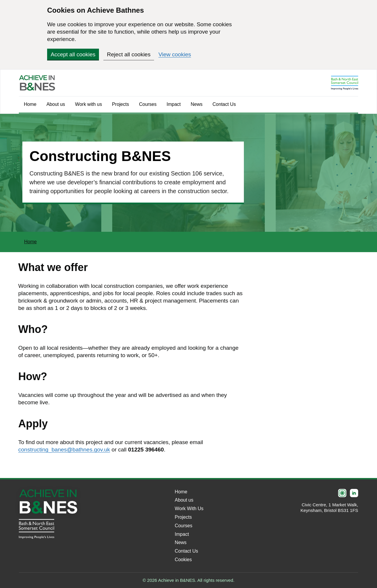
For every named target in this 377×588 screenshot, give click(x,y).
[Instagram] (342, 493)
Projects (120, 104)
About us (56, 104)
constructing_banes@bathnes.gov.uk (64, 450)
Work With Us (189, 509)
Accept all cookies (73, 54)
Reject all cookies (129, 54)
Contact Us (224, 104)
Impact (174, 104)
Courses (148, 104)
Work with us (89, 104)
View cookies (175, 54)
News (197, 104)
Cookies (183, 560)
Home (30, 104)
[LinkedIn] (354, 493)
